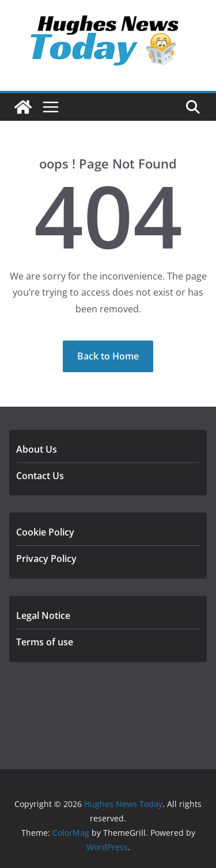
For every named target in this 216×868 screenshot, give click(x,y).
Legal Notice (43, 615)
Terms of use (45, 642)
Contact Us (40, 476)
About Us (37, 449)
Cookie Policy (45, 532)
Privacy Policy (46, 559)
